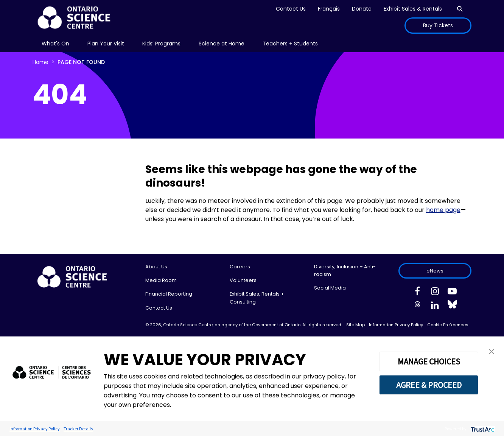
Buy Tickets (438, 25)
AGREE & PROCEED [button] (429, 385)
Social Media (330, 288)
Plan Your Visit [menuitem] (106, 44)
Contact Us (291, 9)
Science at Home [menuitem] (222, 44)
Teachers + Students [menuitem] (290, 44)
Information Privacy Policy (396, 325)
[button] (492, 351)
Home (40, 62)
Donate (362, 9)
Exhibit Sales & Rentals (413, 9)
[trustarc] (482, 429)
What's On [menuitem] (55, 44)
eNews (435, 271)
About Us (156, 267)
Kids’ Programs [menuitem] (161, 44)
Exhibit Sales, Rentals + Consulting (257, 298)
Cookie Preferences (448, 325)
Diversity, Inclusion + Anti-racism (345, 270)
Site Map (355, 325)
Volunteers (243, 280)
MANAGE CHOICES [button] (429, 361)
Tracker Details (78, 429)
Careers (240, 267)
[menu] (55, 44)
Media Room (161, 280)
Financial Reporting (169, 294)
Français (329, 9)
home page (443, 210)
